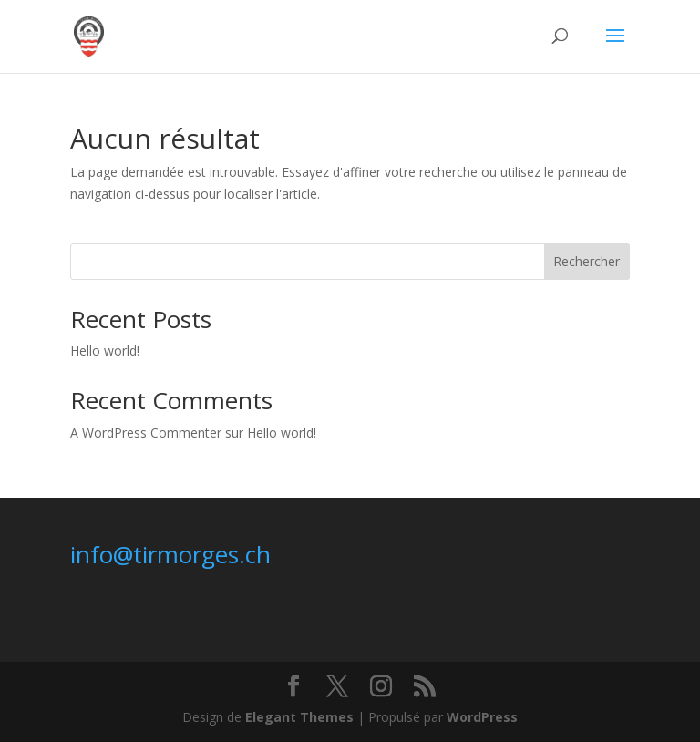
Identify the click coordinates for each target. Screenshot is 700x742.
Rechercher (587, 261)
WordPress (482, 717)
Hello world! (105, 350)
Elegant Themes (299, 717)
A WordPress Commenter (146, 433)
